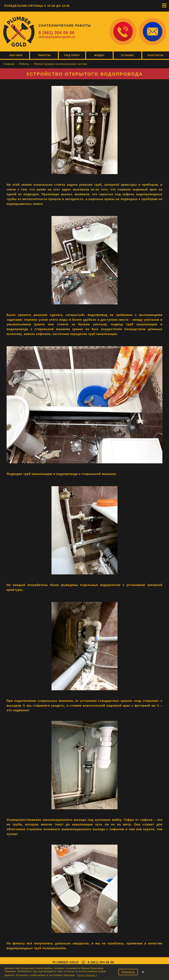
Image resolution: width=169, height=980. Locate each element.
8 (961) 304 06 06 (57, 33)
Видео (99, 55)
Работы (44, 55)
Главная (9, 64)
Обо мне (15, 55)
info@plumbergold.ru (57, 37)
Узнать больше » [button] (87, 975)
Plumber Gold (66, 962)
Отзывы (128, 55)
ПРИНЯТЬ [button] (128, 972)
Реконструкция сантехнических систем (60, 64)
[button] (164, 5)
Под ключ (72, 55)
